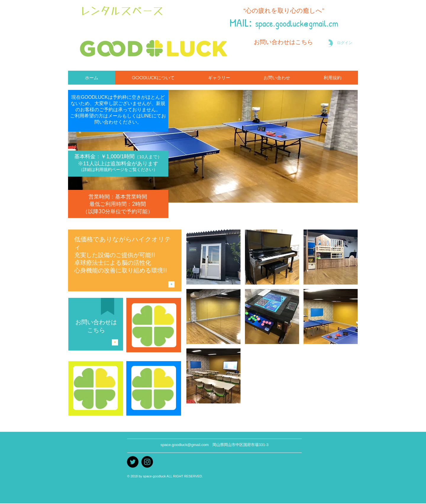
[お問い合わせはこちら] (283, 42)
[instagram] (147, 462)
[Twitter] (133, 462)
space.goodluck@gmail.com (184, 445)
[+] (171, 284)
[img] (213, 257)
